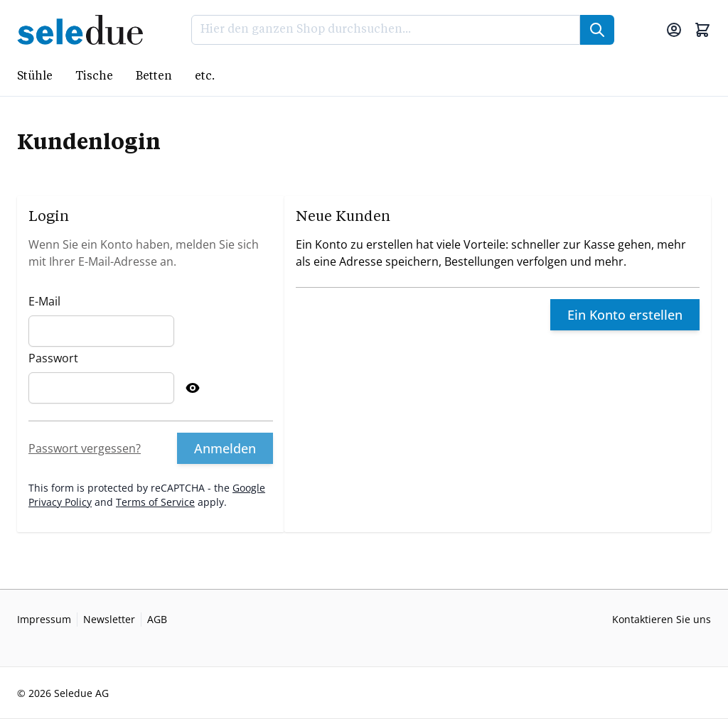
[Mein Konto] (674, 30)
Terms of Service (155, 502)
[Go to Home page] (84, 30)
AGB (157, 619)
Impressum (44, 619)
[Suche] (597, 30)
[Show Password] (193, 388)
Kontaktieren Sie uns (662, 619)
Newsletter (109, 619)
